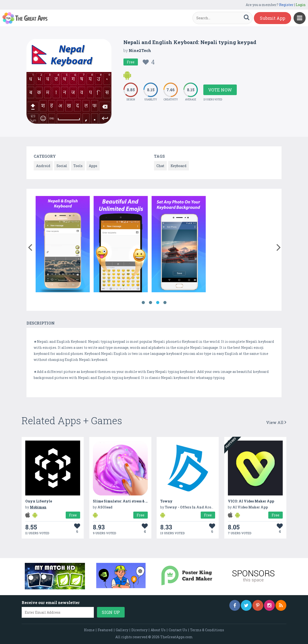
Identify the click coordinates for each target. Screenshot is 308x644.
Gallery (122, 630)
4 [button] (165, 303)
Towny (166, 501)
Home (89, 630)
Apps (93, 166)
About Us (158, 630)
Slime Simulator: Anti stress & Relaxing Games (133, 501)
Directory (139, 630)
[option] (63, 245)
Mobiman (38, 507)
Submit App (273, 18)
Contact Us (178, 630)
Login (301, 5)
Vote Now (220, 90)
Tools (78, 166)
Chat (160, 166)
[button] (30, 246)
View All (276, 422)
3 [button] (158, 303)
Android (43, 166)
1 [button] (143, 303)
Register (286, 5)
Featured (105, 630)
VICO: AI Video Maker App (251, 501)
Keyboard (179, 166)
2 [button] (150, 303)
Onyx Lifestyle (39, 501)
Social (62, 166)
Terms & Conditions (207, 630)
